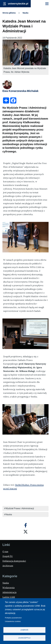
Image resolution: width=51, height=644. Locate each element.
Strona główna (9, 13)
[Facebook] (26, 525)
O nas (5, 551)
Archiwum (8, 566)
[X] (26, 532)
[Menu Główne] (47, 4)
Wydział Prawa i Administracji (20, 508)
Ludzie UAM (9, 597)
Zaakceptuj (24, 638)
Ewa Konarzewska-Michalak (20, 91)
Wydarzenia (8, 588)
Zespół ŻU (8, 556)
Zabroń (24, 630)
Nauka (25, 13)
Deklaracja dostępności (14, 561)
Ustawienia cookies (13, 621)
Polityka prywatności (13, 618)
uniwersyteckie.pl (18, 4)
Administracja (9, 592)
